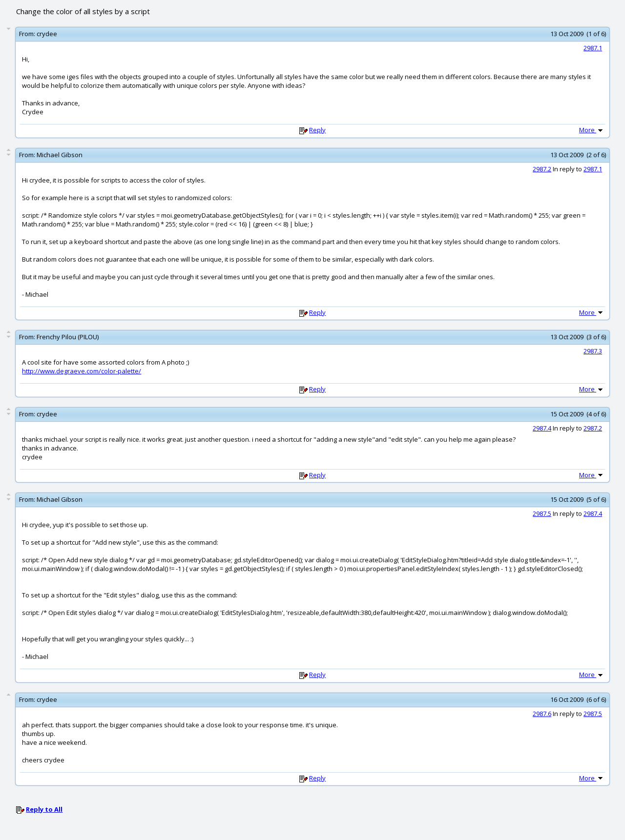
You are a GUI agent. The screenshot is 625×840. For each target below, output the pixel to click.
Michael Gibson (60, 155)
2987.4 (542, 428)
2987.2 (542, 169)
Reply (317, 130)
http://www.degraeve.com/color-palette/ (82, 371)
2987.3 (593, 351)
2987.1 (593, 48)
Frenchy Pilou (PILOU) (68, 337)
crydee (47, 34)
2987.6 (542, 714)
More (592, 130)
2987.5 (542, 513)
